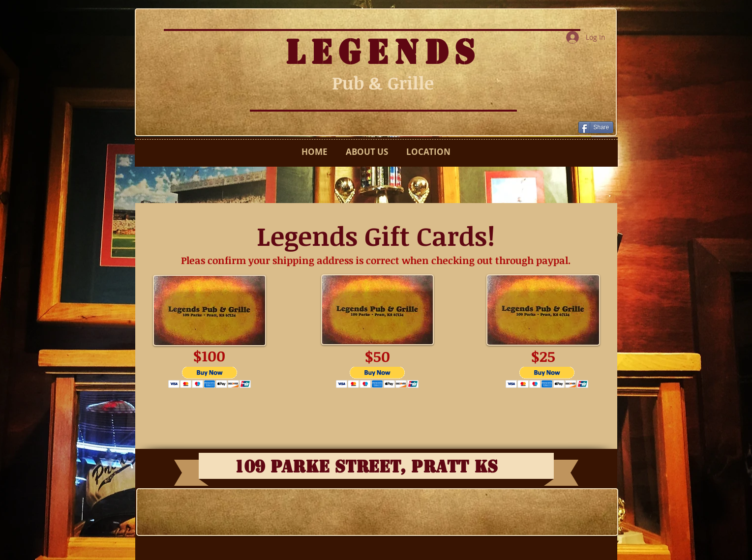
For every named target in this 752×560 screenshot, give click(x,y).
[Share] (596, 127)
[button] (210, 377)
